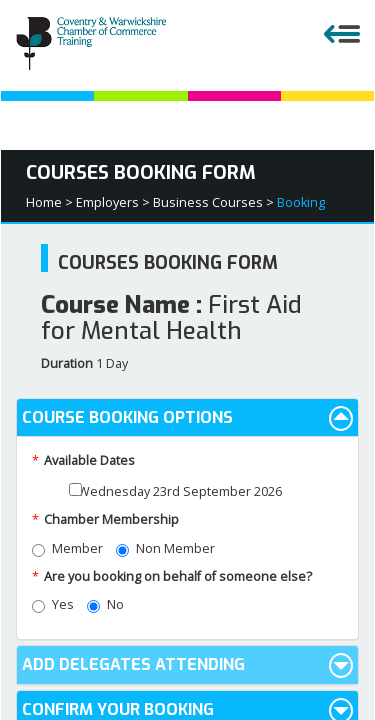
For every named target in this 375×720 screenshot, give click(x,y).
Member (67, 548)
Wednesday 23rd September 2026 (175, 491)
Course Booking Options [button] (187, 418)
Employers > (113, 202)
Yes (53, 604)
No (105, 604)
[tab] (187, 418)
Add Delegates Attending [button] (187, 665)
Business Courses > (213, 202)
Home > (49, 202)
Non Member (165, 548)
